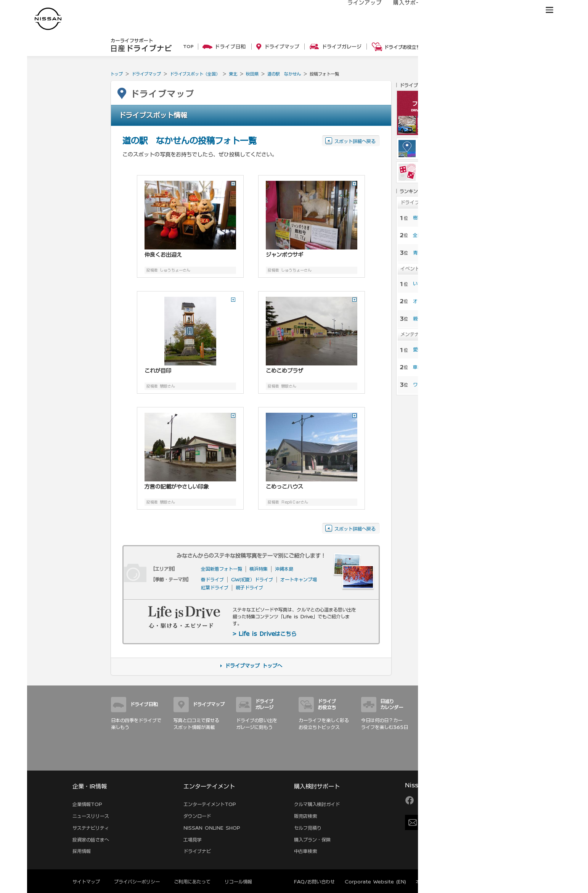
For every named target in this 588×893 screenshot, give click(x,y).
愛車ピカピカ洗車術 (434, 349)
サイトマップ (466, 762)
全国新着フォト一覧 (222, 569)
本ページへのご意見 (437, 882)
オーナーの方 (448, 10)
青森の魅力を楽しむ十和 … (441, 253)
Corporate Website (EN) (375, 882)
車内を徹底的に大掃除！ (438, 367)
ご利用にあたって (192, 882)
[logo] (48, 19)
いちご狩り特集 (429, 283)
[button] (549, 10)
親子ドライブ (249, 587)
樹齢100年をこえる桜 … (439, 217)
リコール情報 (238, 882)
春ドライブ (212, 579)
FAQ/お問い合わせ (314, 882)
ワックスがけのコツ (434, 385)
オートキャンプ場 (299, 579)
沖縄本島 (284, 569)
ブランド (523, 10)
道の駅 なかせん (284, 74)
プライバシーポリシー (137, 882)
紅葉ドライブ (215, 587)
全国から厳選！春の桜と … (441, 235)
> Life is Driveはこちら (264, 634)
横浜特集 (259, 569)
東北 (233, 74)
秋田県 (252, 74)
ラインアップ (357, 10)
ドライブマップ (146, 74)
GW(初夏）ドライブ (252, 579)
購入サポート (403, 10)
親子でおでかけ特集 (434, 319)
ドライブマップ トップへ (254, 666)
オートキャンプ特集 (434, 301)
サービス (488, 10)
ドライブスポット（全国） (195, 74)
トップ (116, 74)
